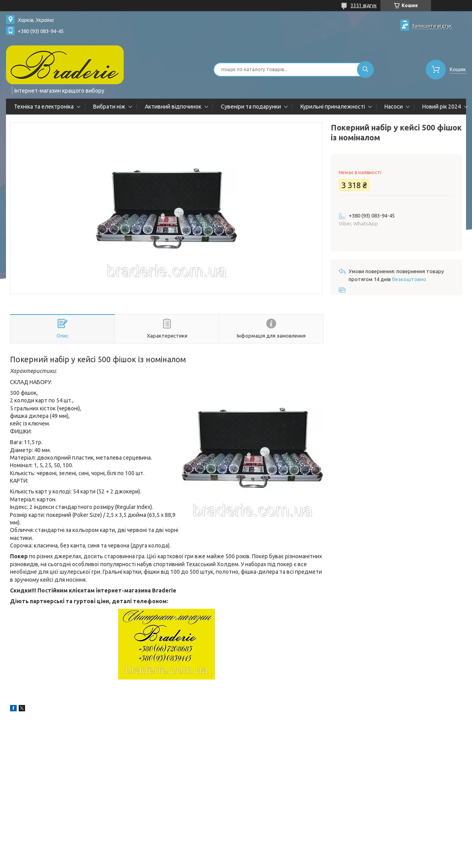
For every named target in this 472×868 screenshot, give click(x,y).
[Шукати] (365, 70)
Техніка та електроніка (44, 107)
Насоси (394, 107)
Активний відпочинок (173, 107)
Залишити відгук (432, 26)
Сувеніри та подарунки (251, 107)
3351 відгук (364, 5)
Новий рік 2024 (442, 107)
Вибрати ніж (109, 107)
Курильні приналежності (333, 107)
